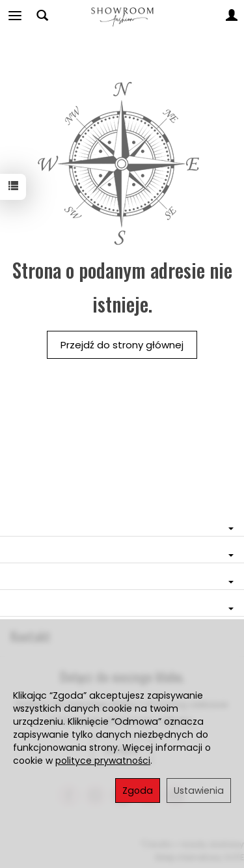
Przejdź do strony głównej (122, 345)
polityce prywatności (103, 761)
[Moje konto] (232, 16)
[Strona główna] (122, 16)
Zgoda (138, 791)
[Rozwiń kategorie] (15, 16)
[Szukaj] (42, 16)
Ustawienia (199, 791)
